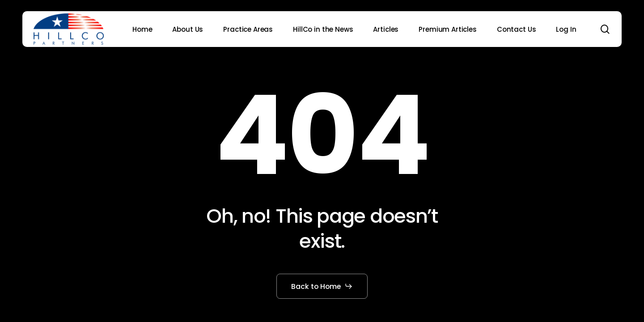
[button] (322, 286)
